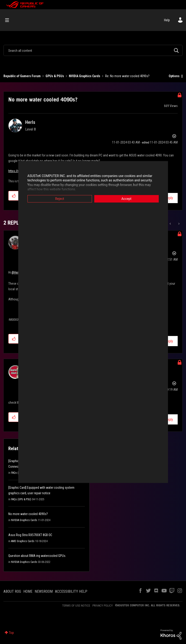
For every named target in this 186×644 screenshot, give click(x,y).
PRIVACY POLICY (103, 606)
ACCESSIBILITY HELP (71, 591)
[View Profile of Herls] (30, 122)
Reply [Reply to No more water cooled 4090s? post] (169, 198)
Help (167, 20)
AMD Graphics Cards (23, 541)
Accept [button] (126, 199)
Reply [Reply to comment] (169, 341)
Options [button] (174, 76)
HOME (28, 591)
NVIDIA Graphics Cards (85, 76)
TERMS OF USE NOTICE (76, 606)
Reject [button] (60, 199)
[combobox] (93, 50)
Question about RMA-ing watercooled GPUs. (37, 556)
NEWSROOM (44, 591)
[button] (14, 196)
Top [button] (11, 633)
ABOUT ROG (12, 591)
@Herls (16, 272)
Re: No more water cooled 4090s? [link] (127, 76)
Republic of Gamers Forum (22, 76)
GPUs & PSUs (55, 76)
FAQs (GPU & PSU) (21, 499)
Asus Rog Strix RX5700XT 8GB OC (30, 535)
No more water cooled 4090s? (28, 514)
